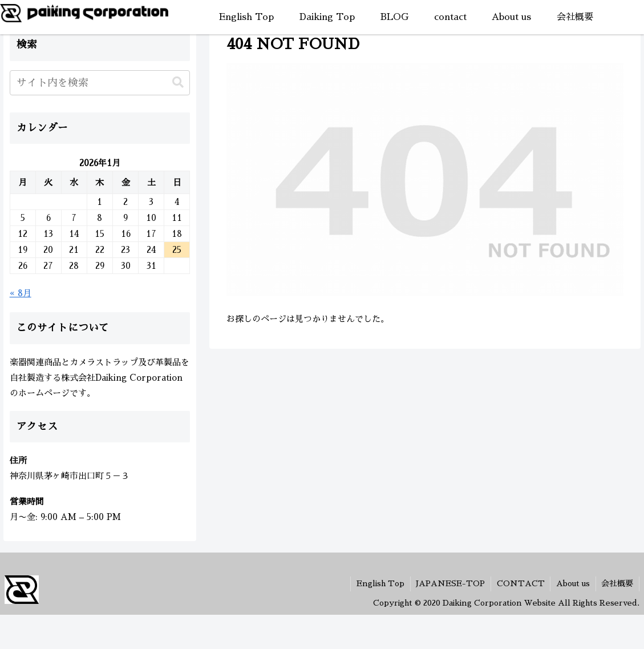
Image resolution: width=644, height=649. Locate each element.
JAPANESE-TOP (449, 583)
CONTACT (520, 583)
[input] (100, 83)
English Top (379, 583)
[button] (178, 82)
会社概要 (617, 583)
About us (572, 583)
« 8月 (21, 293)
